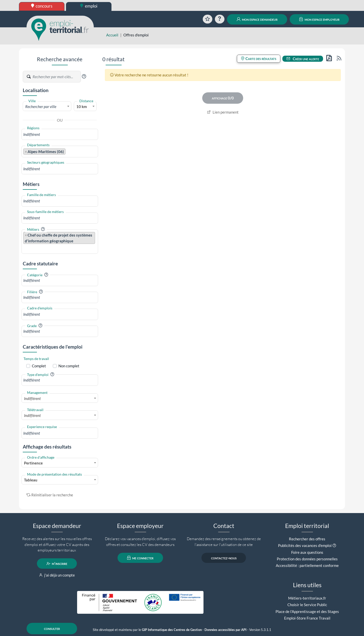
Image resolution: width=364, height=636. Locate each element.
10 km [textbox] (82, 107)
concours (42, 6)
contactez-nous (224, 558)
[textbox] (47, 107)
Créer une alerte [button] (303, 59)
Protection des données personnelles (307, 559)
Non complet (69, 366)
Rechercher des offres (307, 539)
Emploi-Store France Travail (307, 618)
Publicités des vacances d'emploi (305, 545)
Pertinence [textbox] (33, 463)
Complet (39, 366)
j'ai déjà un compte (57, 575)
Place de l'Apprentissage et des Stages (307, 611)
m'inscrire (57, 564)
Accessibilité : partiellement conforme (307, 565)
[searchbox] (60, 134)
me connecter (140, 558)
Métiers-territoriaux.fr (307, 598)
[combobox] (47, 106)
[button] (84, 76)
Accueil (112, 35)
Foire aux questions (307, 552)
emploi (89, 6)
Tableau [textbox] (31, 480)
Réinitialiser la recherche (50, 495)
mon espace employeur (319, 19)
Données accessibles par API (225, 630)
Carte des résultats (259, 58)
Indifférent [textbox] (32, 398)
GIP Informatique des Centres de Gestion (172, 630)
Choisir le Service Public (307, 605)
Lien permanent (223, 112)
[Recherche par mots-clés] (56, 77)
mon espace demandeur (257, 19)
